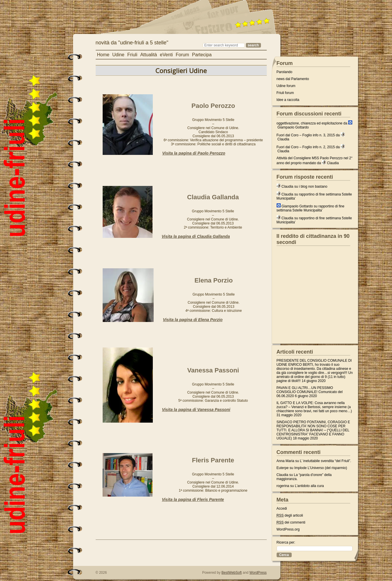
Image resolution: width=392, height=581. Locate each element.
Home (103, 55)
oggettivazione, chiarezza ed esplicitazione (310, 123)
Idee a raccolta (288, 100)
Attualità (149, 55)
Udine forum (286, 86)
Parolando (285, 72)
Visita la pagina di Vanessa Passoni (196, 410)
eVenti (166, 55)
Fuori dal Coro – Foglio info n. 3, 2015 (306, 135)
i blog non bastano (313, 187)
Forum (182, 55)
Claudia (283, 139)
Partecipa (202, 55)
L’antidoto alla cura (309, 486)
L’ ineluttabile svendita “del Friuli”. (325, 461)
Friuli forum (285, 93)
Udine (118, 55)
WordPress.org (288, 529)
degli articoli (290, 515)
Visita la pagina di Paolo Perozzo (194, 153)
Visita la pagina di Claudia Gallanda (196, 236)
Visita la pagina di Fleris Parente (193, 499)
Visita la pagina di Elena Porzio (193, 320)
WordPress (258, 573)
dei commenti (291, 522)
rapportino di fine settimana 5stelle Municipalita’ (311, 208)
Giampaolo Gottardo (293, 127)
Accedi (282, 508)
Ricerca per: (286, 542)
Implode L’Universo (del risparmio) (321, 468)
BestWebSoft (232, 573)
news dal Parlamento (293, 79)
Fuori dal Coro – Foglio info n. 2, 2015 (306, 147)
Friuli (132, 55)
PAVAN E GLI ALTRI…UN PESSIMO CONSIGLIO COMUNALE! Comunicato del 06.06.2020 (310, 392)
